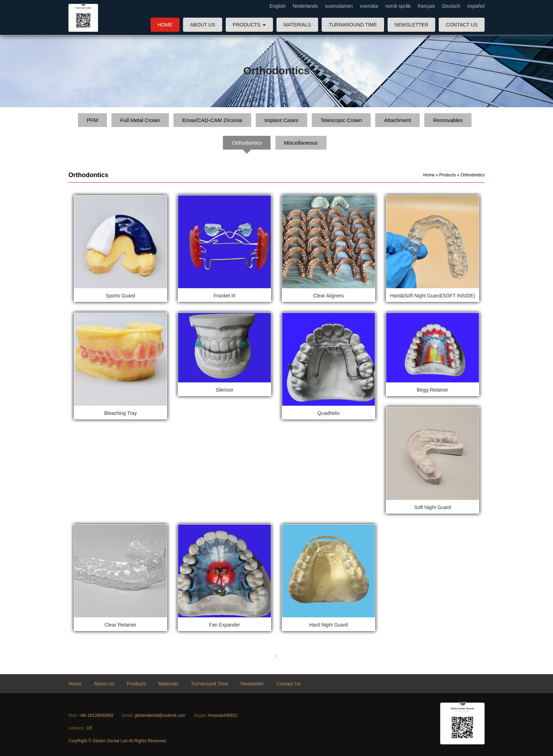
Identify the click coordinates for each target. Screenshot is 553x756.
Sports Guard (120, 296)
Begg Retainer (433, 390)
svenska (369, 6)
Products (249, 25)
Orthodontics (247, 143)
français (427, 6)
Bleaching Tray (120, 413)
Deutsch (451, 6)
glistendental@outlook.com (160, 715)
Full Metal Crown (140, 120)
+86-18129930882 (96, 715)
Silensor (224, 390)
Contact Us (462, 25)
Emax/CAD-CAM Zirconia (212, 120)
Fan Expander (225, 625)
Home (165, 25)
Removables (448, 120)
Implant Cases (281, 120)
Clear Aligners (329, 296)
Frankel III (224, 296)
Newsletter (412, 25)
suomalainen (339, 6)
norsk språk (398, 6)
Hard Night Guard (329, 625)
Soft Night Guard (432, 507)
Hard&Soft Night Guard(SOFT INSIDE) (433, 296)
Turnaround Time (353, 25)
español (476, 6)
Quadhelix (329, 413)
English (278, 6)
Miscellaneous (301, 143)
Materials (297, 25)
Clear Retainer (120, 625)
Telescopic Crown (341, 120)
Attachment (397, 120)
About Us (203, 25)
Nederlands (305, 6)
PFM (92, 120)
